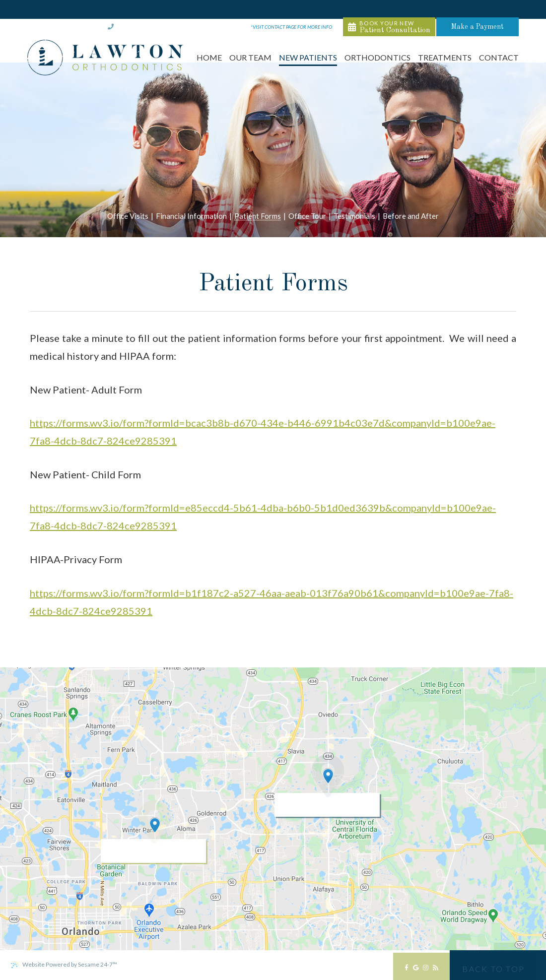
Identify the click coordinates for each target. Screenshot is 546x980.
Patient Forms (258, 216)
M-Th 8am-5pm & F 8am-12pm (266, 10)
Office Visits (128, 216)
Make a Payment (495, 9)
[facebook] (407, 970)
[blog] (436, 970)
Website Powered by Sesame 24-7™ (64, 965)
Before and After (411, 216)
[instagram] (426, 970)
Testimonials (354, 216)
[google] (416, 970)
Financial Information (191, 216)
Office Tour (307, 216)
